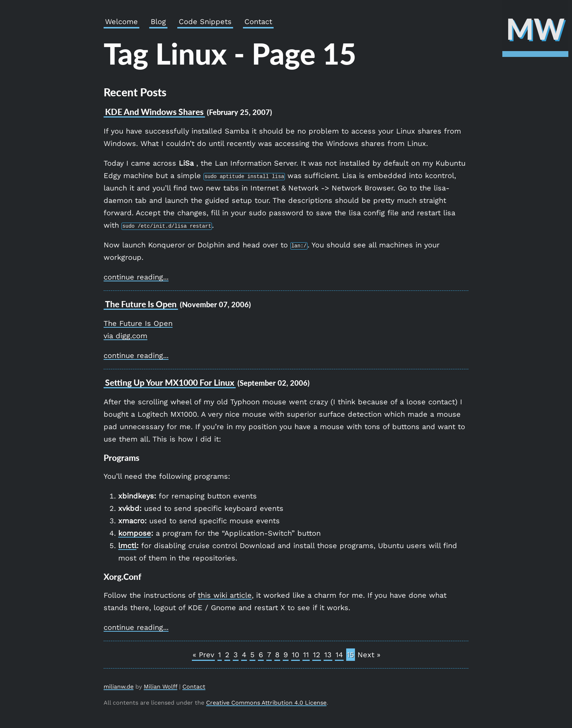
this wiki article (225, 595)
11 (306, 655)
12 (317, 655)
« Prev (203, 655)
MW (535, 28)
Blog (158, 22)
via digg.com (125, 336)
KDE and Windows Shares (154, 112)
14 (339, 655)
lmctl (127, 546)
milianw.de (119, 687)
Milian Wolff (161, 687)
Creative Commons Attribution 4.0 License (266, 703)
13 (328, 655)
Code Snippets (205, 22)
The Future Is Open (138, 323)
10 (295, 655)
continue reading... (136, 277)
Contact (258, 22)
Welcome (121, 22)
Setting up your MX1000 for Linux (170, 382)
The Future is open (141, 304)
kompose (135, 533)
